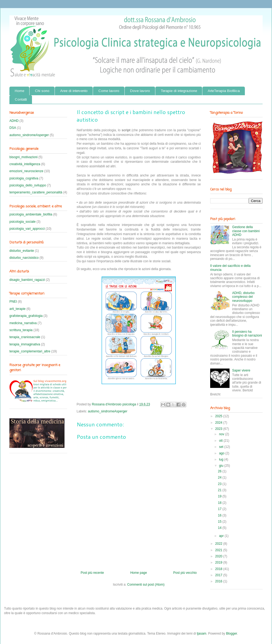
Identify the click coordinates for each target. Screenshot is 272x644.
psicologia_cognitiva (24, 178)
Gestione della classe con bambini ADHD (246, 231)
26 (220, 471)
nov (222, 434)
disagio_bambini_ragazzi (27, 280)
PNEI (13, 302)
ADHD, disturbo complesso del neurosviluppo (243, 297)
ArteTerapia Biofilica (224, 91)
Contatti (21, 99)
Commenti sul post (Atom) (146, 585)
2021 (219, 550)
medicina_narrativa (23, 323)
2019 (219, 562)
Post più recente (92, 573)
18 (220, 503)
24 (220, 477)
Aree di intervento (74, 91)
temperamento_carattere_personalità (36, 192)
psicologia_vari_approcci (27, 229)
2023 (219, 429)
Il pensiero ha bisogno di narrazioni (247, 334)
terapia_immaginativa (25, 344)
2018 (219, 569)
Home (19, 91)
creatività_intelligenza (25, 164)
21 (220, 490)
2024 (219, 423)
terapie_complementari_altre (30, 351)
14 (220, 528)
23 (220, 484)
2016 (219, 581)
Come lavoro (109, 91)
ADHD (14, 121)
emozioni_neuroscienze (26, 171)
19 (220, 496)
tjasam (201, 634)
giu (222, 466)
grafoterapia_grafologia (26, 316)
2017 (219, 575)
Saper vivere (241, 370)
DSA (13, 128)
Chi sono (42, 91)
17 (220, 509)
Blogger (232, 634)
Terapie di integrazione (179, 91)
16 (220, 515)
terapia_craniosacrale (25, 337)
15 (220, 522)
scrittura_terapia (21, 330)
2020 (219, 556)
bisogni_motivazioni (24, 157)
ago (222, 453)
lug (222, 459)
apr (222, 536)
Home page (139, 573)
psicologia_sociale (22, 222)
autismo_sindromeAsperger (108, 411)
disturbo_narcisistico (24, 258)
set (222, 447)
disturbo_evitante (22, 251)
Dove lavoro (140, 91)
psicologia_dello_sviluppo (28, 185)
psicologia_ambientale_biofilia (31, 214)
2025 (219, 416)
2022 (219, 544)
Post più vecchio (185, 573)
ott (221, 441)
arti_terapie (17, 309)
